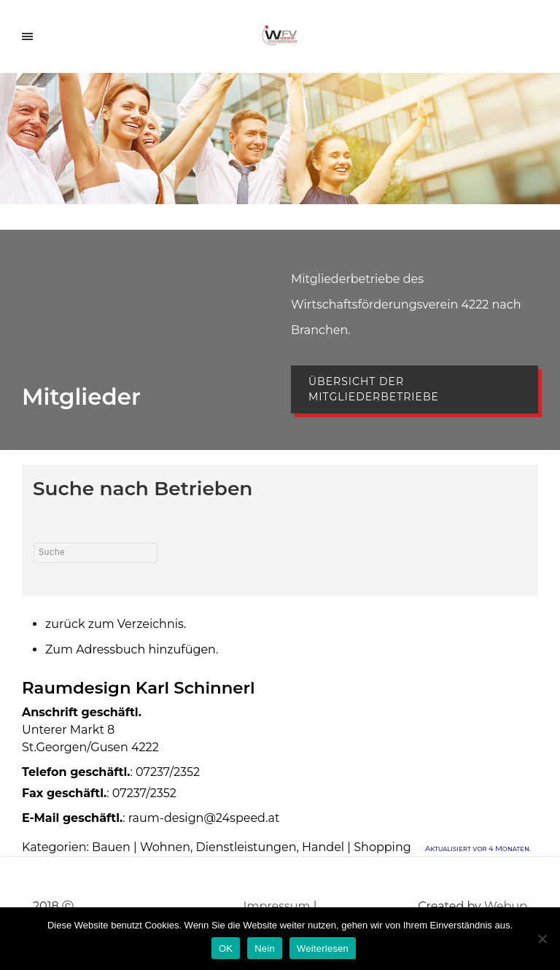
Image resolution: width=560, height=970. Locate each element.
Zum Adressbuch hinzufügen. (132, 649)
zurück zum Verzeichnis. (116, 624)
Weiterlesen (323, 948)
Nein (265, 948)
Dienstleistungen (246, 847)
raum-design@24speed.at (204, 818)
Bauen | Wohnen (141, 847)
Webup (506, 906)
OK (226, 948)
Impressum (277, 906)
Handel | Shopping (357, 847)
